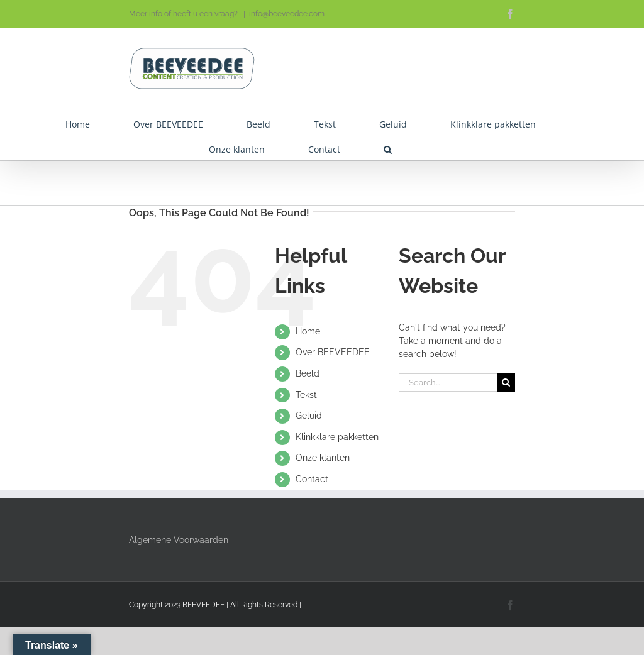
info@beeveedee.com (287, 14)
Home (308, 331)
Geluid (309, 416)
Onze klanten (323, 458)
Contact (312, 479)
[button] (388, 147)
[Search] (506, 383)
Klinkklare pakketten (337, 437)
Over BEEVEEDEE (333, 352)
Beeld (308, 373)
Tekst (306, 395)
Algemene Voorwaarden (179, 540)
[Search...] (448, 383)
